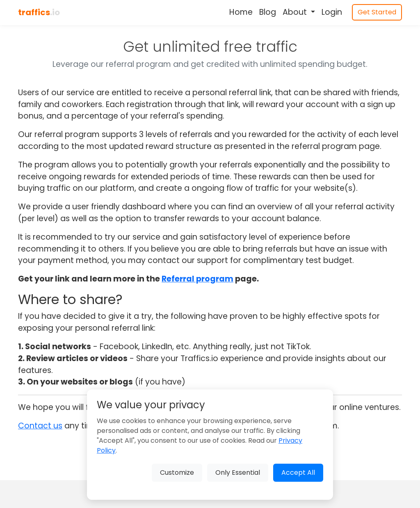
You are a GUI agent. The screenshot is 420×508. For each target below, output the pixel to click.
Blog (268, 12)
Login (332, 12)
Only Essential (238, 473)
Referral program (197, 279)
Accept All (298, 473)
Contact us (40, 426)
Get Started (377, 12)
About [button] (296, 12)
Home (241, 12)
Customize (177, 473)
